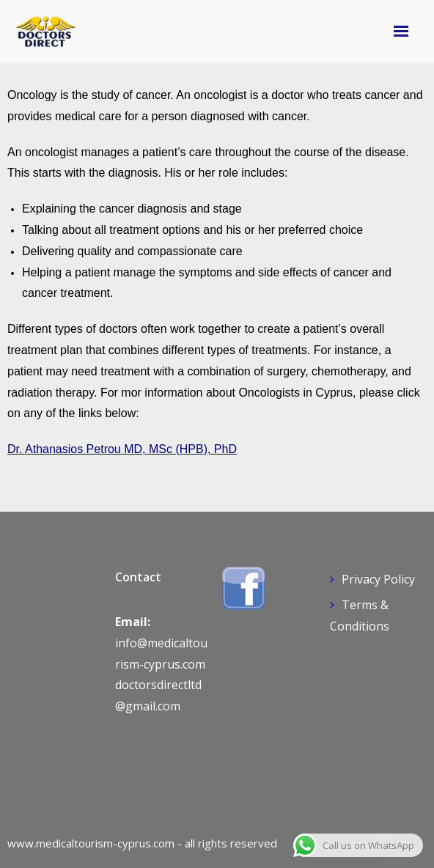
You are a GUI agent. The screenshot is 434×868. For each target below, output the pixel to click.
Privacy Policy (378, 579)
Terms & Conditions (360, 615)
